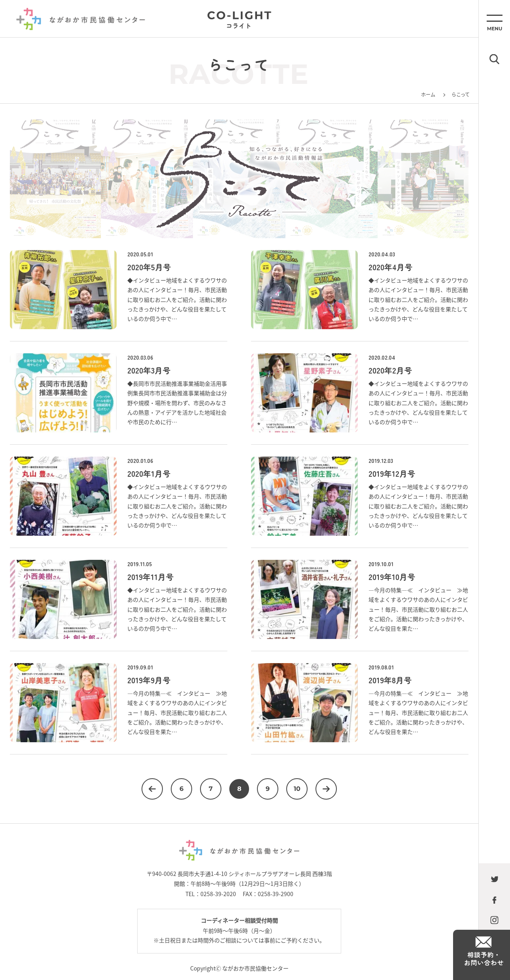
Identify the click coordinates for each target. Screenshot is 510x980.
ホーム (428, 94)
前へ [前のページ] (152, 789)
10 (297, 789)
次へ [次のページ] (326, 789)
